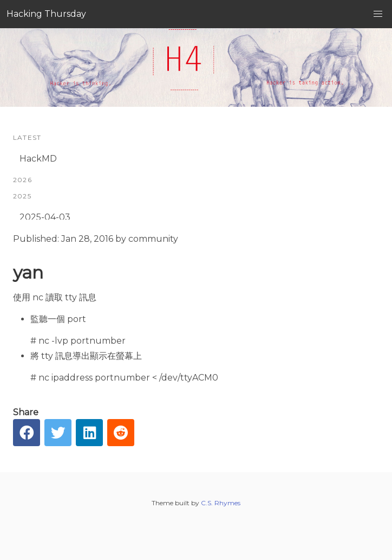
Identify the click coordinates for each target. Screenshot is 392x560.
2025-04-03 (45, 217)
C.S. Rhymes (221, 503)
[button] (378, 14)
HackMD (38, 159)
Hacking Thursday (46, 14)
